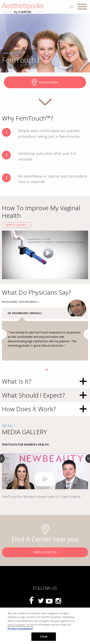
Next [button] (86, 334)
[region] (45, 626)
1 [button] (43, 370)
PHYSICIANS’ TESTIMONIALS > (21, 302)
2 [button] (47, 370)
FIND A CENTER (45, 552)
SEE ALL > (9, 426)
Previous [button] (4, 334)
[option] (45, 255)
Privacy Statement (20, 629)
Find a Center (45, 83)
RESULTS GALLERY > (17, 225)
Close (44, 636)
